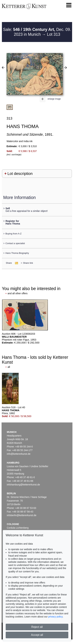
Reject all (37, 627)
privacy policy (55, 617)
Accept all (37, 635)
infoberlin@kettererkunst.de (21, 515)
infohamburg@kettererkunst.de (23, 485)
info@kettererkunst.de (19, 454)
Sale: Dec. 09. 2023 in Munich (37, 32)
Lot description (20, 174)
